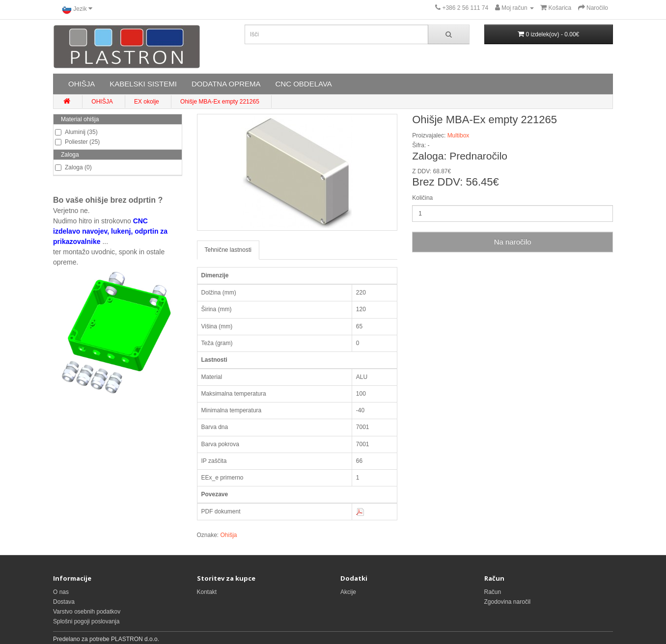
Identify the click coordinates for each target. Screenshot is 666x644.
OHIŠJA (82, 84)
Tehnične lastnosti (228, 250)
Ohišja (229, 535)
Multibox (458, 135)
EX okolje (147, 102)
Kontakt (207, 592)
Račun (493, 592)
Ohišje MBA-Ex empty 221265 (220, 102)
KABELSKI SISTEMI (143, 84)
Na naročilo (513, 242)
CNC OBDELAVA (303, 84)
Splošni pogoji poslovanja (86, 621)
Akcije (348, 592)
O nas (61, 592)
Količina (422, 198)
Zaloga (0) (73, 167)
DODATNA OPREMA (226, 84)
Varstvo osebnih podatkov (87, 612)
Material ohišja (80, 119)
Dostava (64, 602)
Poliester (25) (77, 142)
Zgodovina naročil (508, 602)
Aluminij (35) (76, 132)
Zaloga (70, 155)
